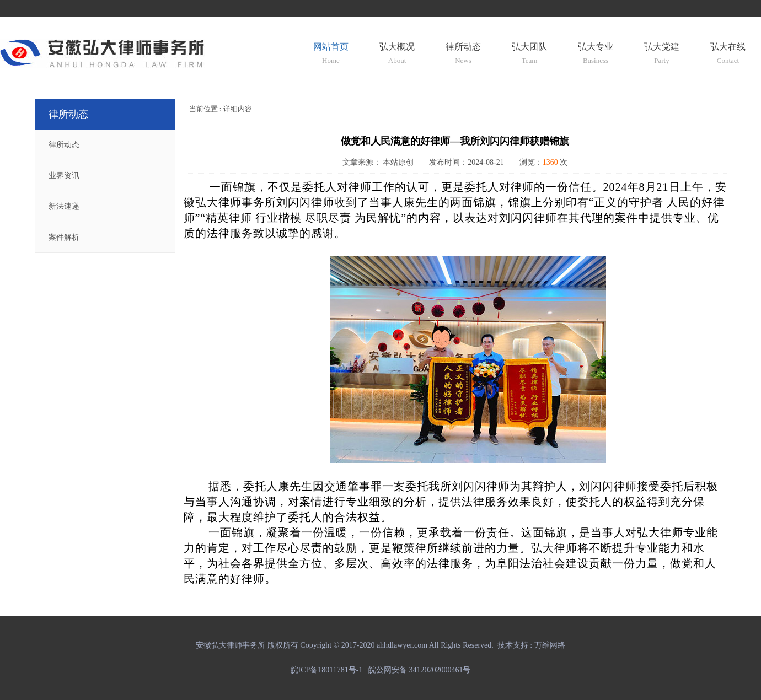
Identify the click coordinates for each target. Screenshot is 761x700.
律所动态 (64, 145)
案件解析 (64, 237)
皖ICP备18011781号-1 (329, 670)
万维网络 (550, 645)
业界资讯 (64, 176)
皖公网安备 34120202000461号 (420, 670)
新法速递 (64, 206)
